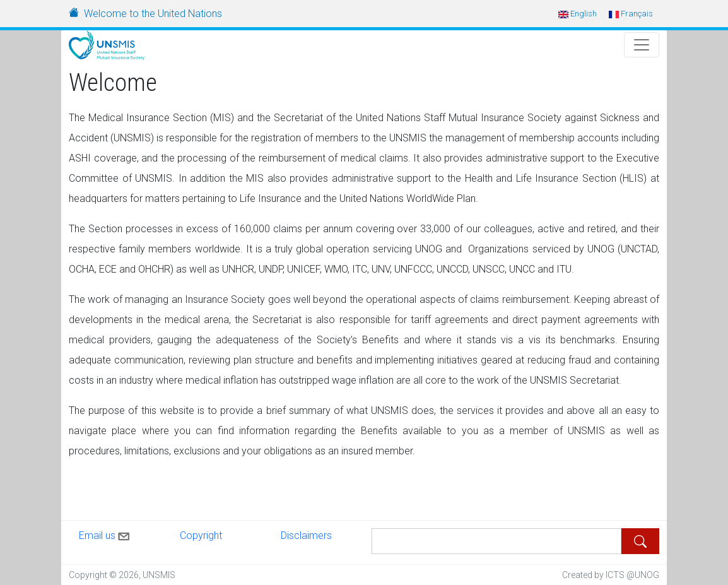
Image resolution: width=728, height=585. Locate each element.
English (578, 14)
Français (631, 14)
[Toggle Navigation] (642, 45)
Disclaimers (306, 535)
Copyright (201, 535)
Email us (105, 534)
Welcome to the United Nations (153, 14)
